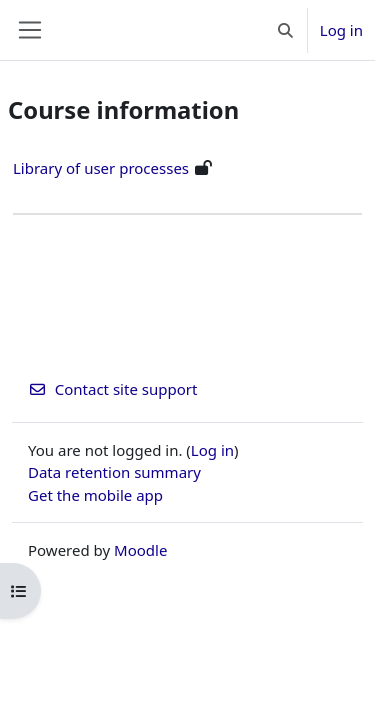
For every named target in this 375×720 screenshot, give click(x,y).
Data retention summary (114, 472)
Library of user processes (101, 168)
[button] (285, 30)
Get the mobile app (95, 495)
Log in (341, 30)
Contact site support (112, 389)
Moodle (140, 550)
